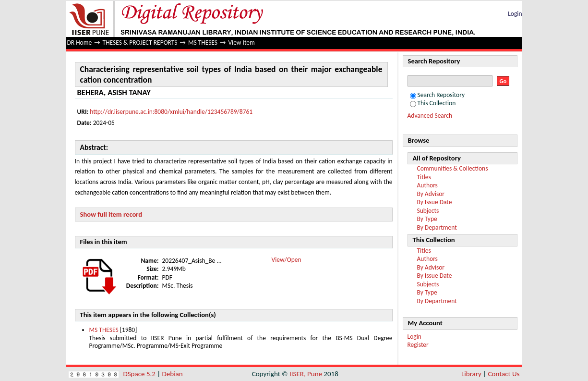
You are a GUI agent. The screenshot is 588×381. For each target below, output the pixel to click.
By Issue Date (435, 202)
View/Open (287, 260)
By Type (427, 219)
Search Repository (438, 95)
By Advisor (431, 194)
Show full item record (111, 214)
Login (515, 14)
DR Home (80, 43)
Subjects (428, 211)
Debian (173, 374)
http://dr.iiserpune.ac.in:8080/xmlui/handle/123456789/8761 (171, 112)
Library (471, 374)
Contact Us (504, 374)
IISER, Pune (306, 374)
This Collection (433, 103)
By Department (437, 227)
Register (418, 345)
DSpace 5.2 (140, 374)
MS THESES (203, 43)
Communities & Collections (453, 168)
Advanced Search (430, 116)
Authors (427, 185)
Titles (424, 177)
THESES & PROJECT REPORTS (140, 43)
